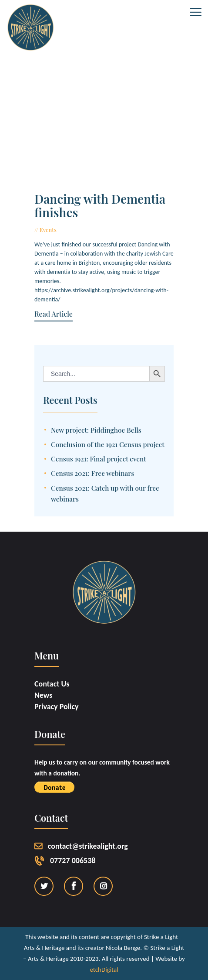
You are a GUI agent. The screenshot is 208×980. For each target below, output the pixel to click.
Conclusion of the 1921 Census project (108, 444)
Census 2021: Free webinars (92, 473)
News (43, 695)
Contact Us (52, 684)
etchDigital (104, 970)
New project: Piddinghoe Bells (96, 430)
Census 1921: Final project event (99, 459)
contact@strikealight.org (88, 846)
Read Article (54, 314)
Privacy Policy (57, 707)
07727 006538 (73, 860)
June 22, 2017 (77, 230)
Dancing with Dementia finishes (100, 206)
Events (48, 230)
